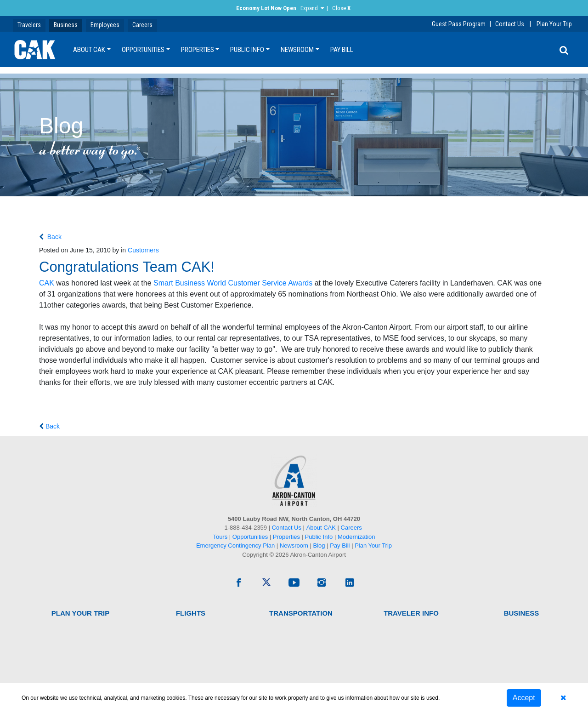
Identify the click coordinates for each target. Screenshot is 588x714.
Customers (143, 250)
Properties (198, 50)
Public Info (247, 50)
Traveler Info (411, 613)
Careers (142, 25)
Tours (221, 537)
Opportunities (143, 50)
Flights (191, 613)
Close (341, 8)
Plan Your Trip (554, 24)
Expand (309, 8)
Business (66, 25)
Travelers (29, 25)
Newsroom (297, 50)
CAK (47, 283)
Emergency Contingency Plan (235, 545)
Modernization (356, 537)
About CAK (89, 50)
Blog (319, 545)
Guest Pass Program (459, 24)
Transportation (301, 613)
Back (54, 237)
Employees (105, 25)
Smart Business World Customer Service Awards (234, 283)
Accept (524, 698)
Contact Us (510, 24)
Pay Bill (342, 50)
